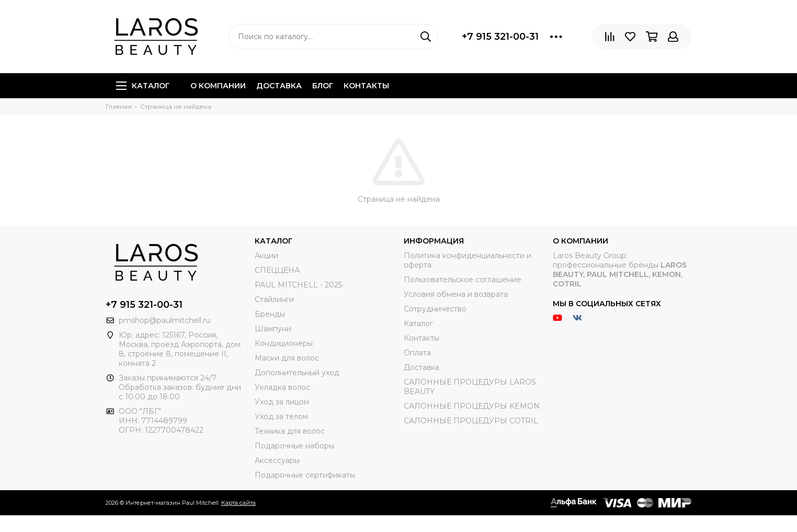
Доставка (279, 86)
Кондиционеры (284, 343)
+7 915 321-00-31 (500, 37)
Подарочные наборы (294, 446)
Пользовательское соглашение (463, 280)
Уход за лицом (282, 402)
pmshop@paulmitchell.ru (164, 320)
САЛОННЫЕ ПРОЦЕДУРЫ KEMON (472, 406)
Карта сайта (238, 503)
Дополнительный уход (297, 373)
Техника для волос (290, 431)
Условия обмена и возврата (456, 294)
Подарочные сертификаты (305, 475)
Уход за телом (281, 417)
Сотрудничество (435, 309)
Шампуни (273, 329)
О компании (218, 86)
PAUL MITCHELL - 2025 (298, 285)
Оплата (417, 353)
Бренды (270, 314)
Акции (266, 256)
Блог (323, 86)
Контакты (366, 86)
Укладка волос (282, 387)
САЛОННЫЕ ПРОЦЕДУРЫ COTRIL (471, 421)
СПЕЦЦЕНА (277, 270)
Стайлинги (274, 299)
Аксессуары (277, 460)
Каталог (143, 86)
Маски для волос (287, 358)
